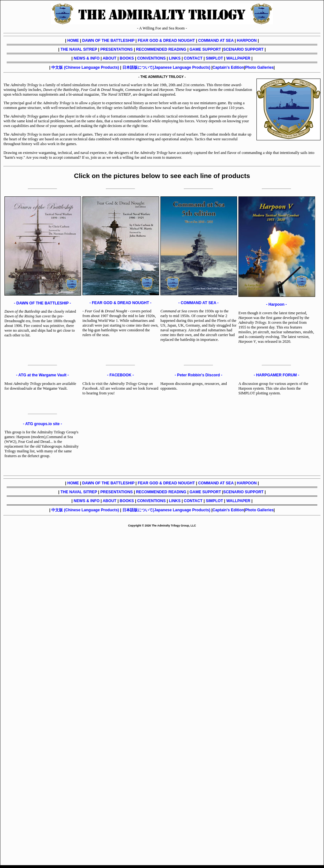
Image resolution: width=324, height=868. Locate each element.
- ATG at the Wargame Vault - (42, 375)
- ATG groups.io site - (42, 424)
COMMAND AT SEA (216, 41)
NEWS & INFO (87, 58)
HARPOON (247, 41)
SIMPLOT (214, 58)
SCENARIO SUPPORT (243, 49)
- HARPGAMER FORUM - (276, 375)
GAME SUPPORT (205, 49)
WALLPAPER (238, 58)
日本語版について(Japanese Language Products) (166, 67)
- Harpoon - (276, 304)
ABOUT (110, 58)
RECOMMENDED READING (161, 49)
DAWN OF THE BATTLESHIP (108, 41)
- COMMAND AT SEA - (199, 303)
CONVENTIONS (152, 58)
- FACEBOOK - (120, 375)
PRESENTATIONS (116, 49)
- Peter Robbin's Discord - (198, 375)
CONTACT (193, 58)
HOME (73, 41)
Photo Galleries (259, 67)
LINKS (175, 58)
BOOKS (127, 58)
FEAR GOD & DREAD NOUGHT (166, 41)
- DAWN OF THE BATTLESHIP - (42, 303)
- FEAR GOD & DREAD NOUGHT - (120, 303)
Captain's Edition (228, 67)
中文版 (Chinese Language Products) (85, 67)
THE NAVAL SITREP (79, 49)
